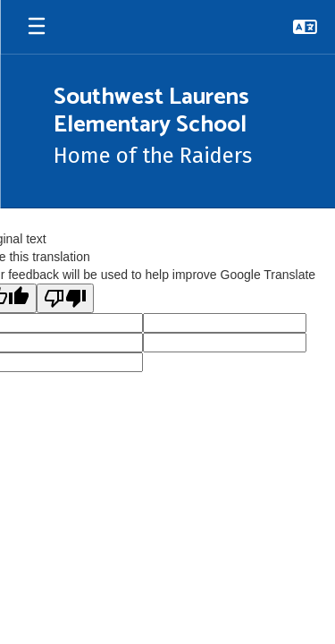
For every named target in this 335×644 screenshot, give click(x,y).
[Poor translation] (65, 298)
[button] (305, 27)
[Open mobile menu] (37, 27)
